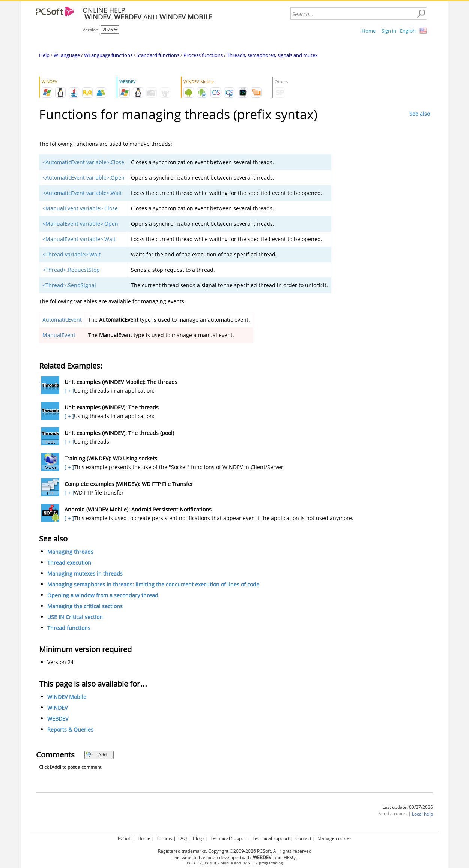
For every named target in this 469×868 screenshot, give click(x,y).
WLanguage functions (108, 55)
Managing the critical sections (85, 606)
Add (96, 755)
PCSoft (125, 838)
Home (369, 31)
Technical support (271, 838)
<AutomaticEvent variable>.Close (83, 162)
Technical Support (229, 838)
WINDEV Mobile (67, 697)
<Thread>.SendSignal (69, 285)
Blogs (199, 838)
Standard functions (158, 55)
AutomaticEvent (62, 320)
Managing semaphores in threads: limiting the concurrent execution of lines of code (153, 584)
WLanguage (67, 55)
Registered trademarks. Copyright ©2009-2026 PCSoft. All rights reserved (235, 851)
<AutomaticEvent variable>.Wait (82, 193)
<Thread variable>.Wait (71, 254)
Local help (422, 814)
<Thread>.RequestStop (71, 270)
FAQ (183, 838)
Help (44, 55)
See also (420, 114)
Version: (92, 30)
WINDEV (57, 708)
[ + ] (68, 391)
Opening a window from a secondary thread (103, 595)
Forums (164, 838)
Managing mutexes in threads (85, 573)
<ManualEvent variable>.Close (80, 208)
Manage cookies (334, 838)
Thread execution (69, 563)
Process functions (203, 55)
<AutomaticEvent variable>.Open (83, 178)
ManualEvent (59, 335)
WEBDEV (58, 719)
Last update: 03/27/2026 (408, 807)
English (408, 31)
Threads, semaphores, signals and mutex (272, 55)
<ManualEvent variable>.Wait (79, 239)
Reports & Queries (70, 729)
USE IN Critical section (75, 617)
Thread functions (69, 628)
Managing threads (70, 552)
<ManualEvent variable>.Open (80, 224)
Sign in (389, 31)
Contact (303, 838)
